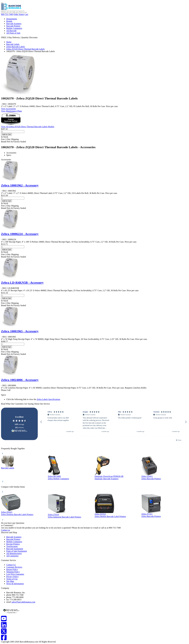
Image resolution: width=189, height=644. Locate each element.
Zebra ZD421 (7, 512)
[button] (41, 422)
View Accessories (8, 109)
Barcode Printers (13, 26)
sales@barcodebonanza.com (23, 602)
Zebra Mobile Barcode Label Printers (110, 516)
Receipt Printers (13, 544)
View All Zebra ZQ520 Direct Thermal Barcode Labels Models (28, 127)
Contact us (6, 530)
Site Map (10, 581)
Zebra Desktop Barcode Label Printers (17, 514)
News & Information (15, 584)
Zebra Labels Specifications (48, 399)
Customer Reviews (14, 567)
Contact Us (11, 565)
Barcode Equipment (15, 549)
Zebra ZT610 (53, 515)
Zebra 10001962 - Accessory (20, 185)
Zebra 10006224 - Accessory (20, 234)
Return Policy (12, 569)
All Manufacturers (14, 553)
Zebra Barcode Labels (16, 47)
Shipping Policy (13, 572)
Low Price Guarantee (15, 574)
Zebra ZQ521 (100, 514)
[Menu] (2, 3)
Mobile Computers (14, 28)
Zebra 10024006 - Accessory (20, 380)
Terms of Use (12, 579)
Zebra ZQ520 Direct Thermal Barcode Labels (25, 49)
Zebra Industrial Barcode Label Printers (64, 517)
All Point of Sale (13, 33)
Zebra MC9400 (54, 476)
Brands (9, 21)
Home (9, 42)
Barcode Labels (13, 44)
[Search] (26, 12)
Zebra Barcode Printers (151, 479)
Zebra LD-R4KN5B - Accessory (22, 283)
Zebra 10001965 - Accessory (20, 331)
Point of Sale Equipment (17, 551)
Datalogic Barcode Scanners (106, 479)
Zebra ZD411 (147, 476)
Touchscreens (12, 546)
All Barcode (11, 31)
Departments (12, 19)
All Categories (12, 556)
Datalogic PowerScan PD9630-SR (109, 476)
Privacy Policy (12, 577)
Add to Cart (6, 134)
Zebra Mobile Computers (58, 479)
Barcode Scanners (14, 24)
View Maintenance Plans (11, 111)
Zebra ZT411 (147, 514)
